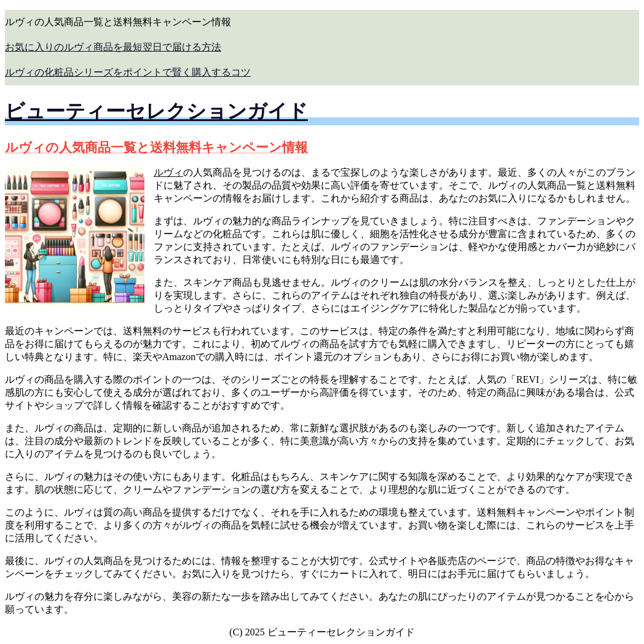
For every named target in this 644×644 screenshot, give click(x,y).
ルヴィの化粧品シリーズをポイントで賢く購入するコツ (128, 72)
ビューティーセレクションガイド (156, 111)
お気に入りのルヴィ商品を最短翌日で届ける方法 (113, 47)
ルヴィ (168, 172)
